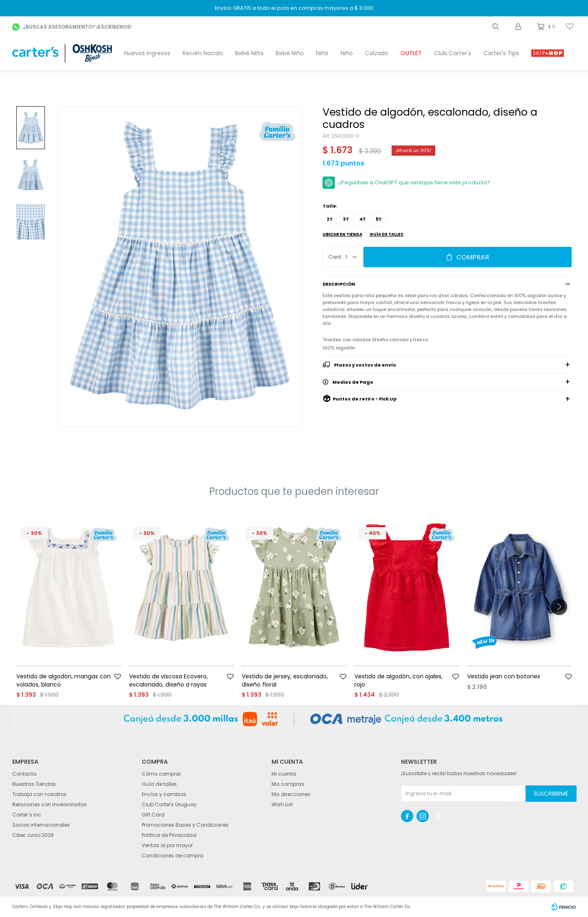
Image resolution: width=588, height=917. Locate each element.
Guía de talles (386, 234)
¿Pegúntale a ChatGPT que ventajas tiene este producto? (414, 182)
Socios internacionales (41, 825)
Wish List (282, 804)
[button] (496, 27)
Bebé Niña (249, 53)
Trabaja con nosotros (39, 794)
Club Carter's (453, 53)
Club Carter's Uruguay (169, 804)
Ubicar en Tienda (342, 234)
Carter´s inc (27, 815)
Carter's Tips (501, 53)
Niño (347, 53)
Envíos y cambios (164, 794)
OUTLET (411, 53)
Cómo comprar (161, 774)
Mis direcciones (291, 794)
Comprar (473, 257)
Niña (322, 53)
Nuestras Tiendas (34, 784)
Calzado (377, 53)
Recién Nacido (203, 53)
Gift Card (153, 815)
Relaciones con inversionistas (50, 804)
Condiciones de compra (173, 855)
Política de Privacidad (169, 835)
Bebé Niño (290, 53)
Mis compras (288, 784)
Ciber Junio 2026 (33, 835)
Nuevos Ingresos (147, 53)
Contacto (24, 774)
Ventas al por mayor (167, 845)
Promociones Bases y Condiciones (185, 825)
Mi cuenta (284, 774)
